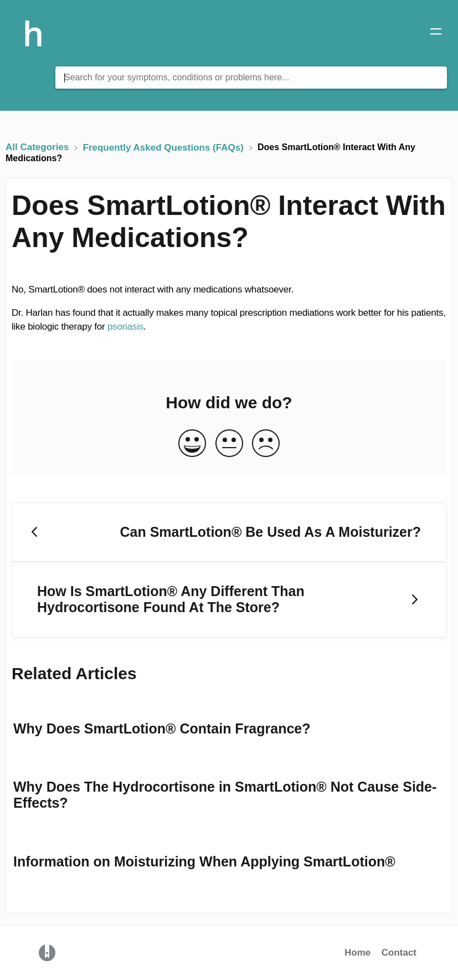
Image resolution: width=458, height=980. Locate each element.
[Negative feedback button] (266, 444)
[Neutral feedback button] (229, 444)
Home (357, 953)
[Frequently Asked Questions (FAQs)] (165, 147)
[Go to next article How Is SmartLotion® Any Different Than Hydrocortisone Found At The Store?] (229, 600)
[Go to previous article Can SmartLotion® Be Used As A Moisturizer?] (229, 532)
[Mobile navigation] (436, 33)
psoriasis (125, 327)
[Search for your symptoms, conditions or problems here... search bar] (251, 78)
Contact (399, 953)
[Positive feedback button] (192, 444)
